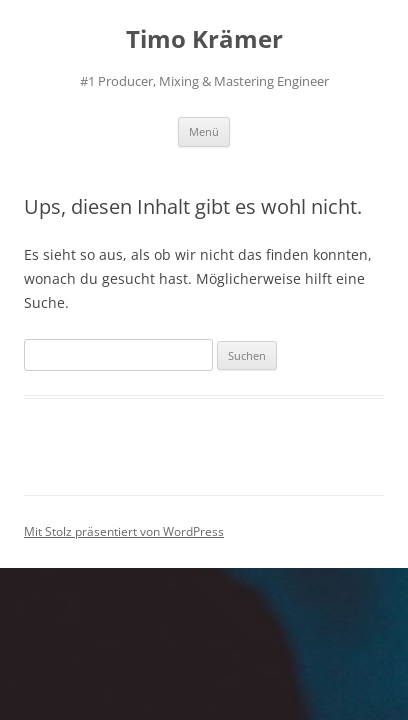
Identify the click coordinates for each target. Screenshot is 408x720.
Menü (204, 131)
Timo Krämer (204, 39)
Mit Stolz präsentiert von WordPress (124, 531)
